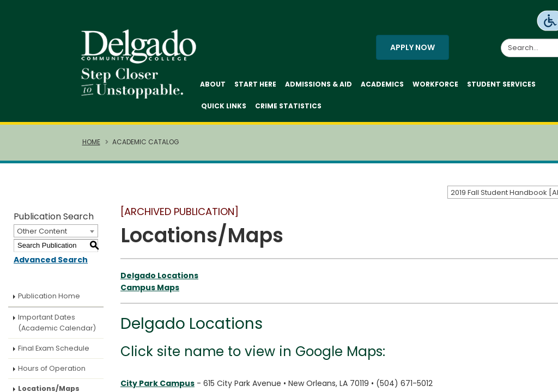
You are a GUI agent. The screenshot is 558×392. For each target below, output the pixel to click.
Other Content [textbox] (42, 231)
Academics (382, 84)
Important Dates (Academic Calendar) (57, 323)
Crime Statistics (288, 106)
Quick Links (224, 106)
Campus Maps (150, 287)
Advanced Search (51, 260)
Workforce (435, 84)
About (213, 84)
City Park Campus (157, 383)
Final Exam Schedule (54, 348)
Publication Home (49, 296)
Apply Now (413, 47)
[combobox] (56, 231)
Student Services (501, 84)
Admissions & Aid (319, 84)
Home (91, 142)
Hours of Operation (52, 368)
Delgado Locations (159, 275)
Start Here (255, 84)
